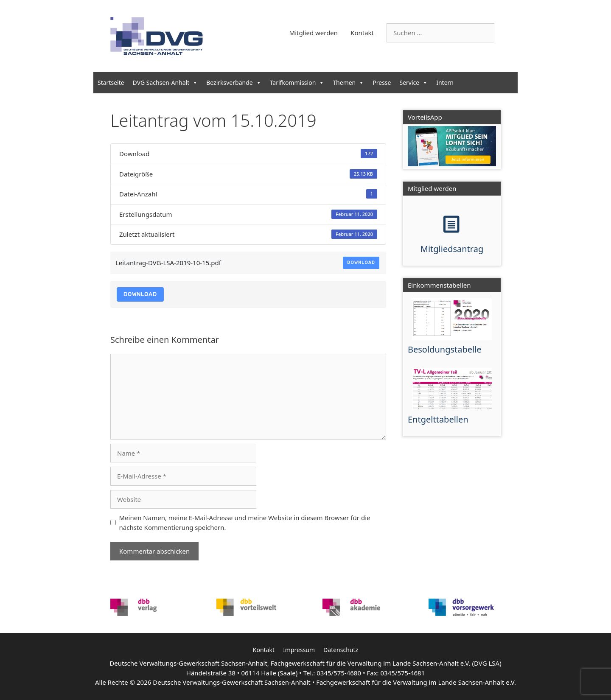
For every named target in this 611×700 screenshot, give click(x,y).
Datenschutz (341, 650)
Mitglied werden (314, 33)
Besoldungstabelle (445, 349)
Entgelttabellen (438, 419)
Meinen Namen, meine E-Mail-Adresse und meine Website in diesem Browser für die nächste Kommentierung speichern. (245, 522)
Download (361, 263)
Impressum (299, 650)
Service (413, 83)
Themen (348, 83)
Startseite (111, 83)
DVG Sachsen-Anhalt (165, 83)
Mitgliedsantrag (452, 249)
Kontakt (362, 33)
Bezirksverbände (234, 83)
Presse (382, 83)
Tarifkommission (297, 83)
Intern (445, 83)
